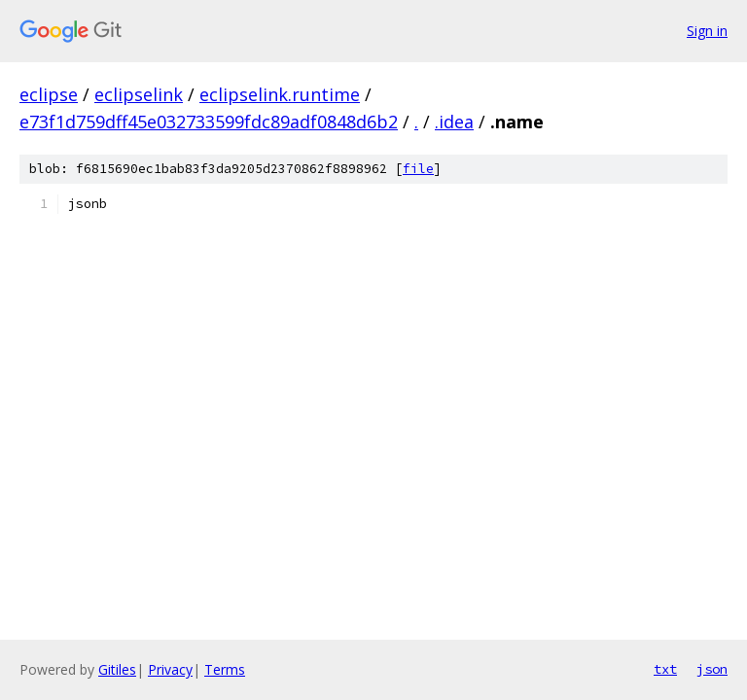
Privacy (170, 669)
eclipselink (139, 94)
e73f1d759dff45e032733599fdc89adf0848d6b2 (209, 122)
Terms (225, 669)
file (418, 169)
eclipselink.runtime (280, 94)
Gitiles (117, 669)
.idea (454, 122)
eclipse (49, 94)
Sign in (707, 31)
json (712, 669)
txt (665, 669)
